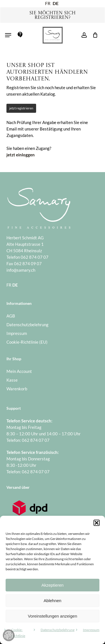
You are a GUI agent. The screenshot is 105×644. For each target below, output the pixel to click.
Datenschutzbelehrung (58, 630)
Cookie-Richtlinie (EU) (27, 342)
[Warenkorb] (94, 35)
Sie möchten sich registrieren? (53, 15)
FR (48, 3)
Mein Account (19, 371)
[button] (97, 523)
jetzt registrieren (21, 108)
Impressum (91, 630)
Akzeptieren (53, 585)
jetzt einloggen (21, 155)
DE (56, 3)
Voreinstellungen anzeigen (53, 616)
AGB (11, 316)
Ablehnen (53, 601)
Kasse (12, 380)
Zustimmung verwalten (9, 635)
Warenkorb (17, 389)
